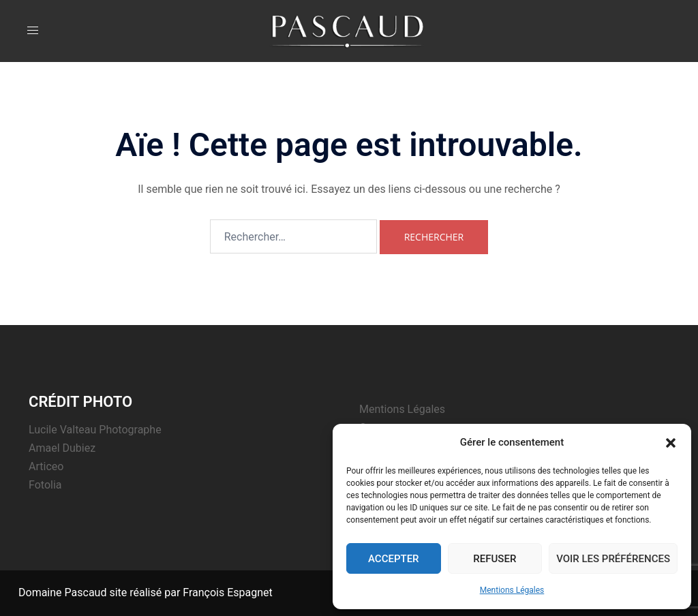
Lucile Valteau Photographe (95, 430)
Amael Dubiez (62, 448)
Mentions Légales (512, 590)
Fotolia (45, 485)
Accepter (394, 559)
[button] (671, 443)
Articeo (46, 466)
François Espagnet (227, 592)
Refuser (495, 559)
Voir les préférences (613, 559)
